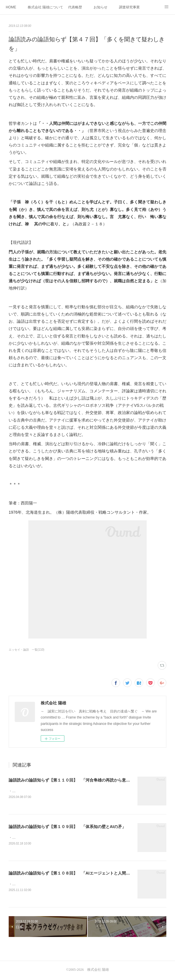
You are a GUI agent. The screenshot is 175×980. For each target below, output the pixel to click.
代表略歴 (75, 7)
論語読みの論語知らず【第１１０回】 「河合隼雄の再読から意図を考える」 (79, 780)
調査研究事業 (129, 7)
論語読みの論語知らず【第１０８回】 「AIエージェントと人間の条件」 (75, 874)
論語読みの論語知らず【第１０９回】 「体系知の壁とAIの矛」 (67, 827)
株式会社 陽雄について (45, 7)
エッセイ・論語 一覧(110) (26, 650)
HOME (11, 7)
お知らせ (100, 7)
